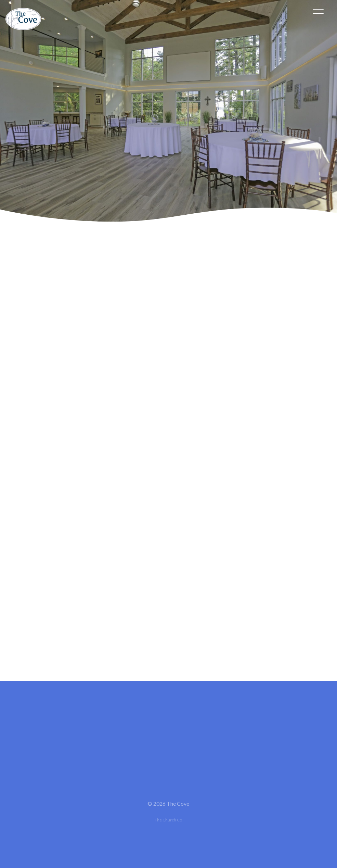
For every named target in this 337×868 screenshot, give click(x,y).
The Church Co (168, 820)
